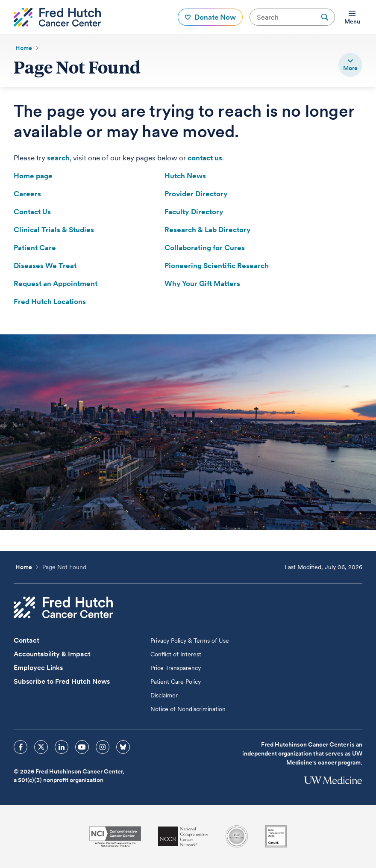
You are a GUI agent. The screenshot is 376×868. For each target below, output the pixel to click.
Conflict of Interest (176, 654)
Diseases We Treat (45, 266)
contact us (205, 158)
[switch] (350, 65)
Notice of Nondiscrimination (188, 709)
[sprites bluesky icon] (123, 747)
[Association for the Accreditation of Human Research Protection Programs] (237, 836)
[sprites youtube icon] (82, 747)
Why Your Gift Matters (202, 283)
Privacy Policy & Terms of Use (190, 641)
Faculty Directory (194, 212)
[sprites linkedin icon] (62, 747)
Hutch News (185, 176)
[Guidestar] (276, 836)
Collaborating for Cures (205, 248)
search (58, 158)
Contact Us (32, 212)
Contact (26, 640)
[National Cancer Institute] (115, 837)
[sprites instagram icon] (103, 747)
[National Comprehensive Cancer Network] (183, 837)
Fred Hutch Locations (50, 301)
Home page (33, 176)
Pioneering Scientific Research (217, 266)
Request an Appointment (56, 283)
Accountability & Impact (52, 654)
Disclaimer (164, 695)
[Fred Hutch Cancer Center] (63, 607)
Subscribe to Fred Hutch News (62, 681)
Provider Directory (196, 194)
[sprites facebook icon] (21, 747)
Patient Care (35, 248)
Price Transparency (176, 668)
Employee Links (38, 668)
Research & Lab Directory (208, 230)
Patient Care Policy (176, 682)
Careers (27, 194)
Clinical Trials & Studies (54, 230)
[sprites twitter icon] (41, 747)
